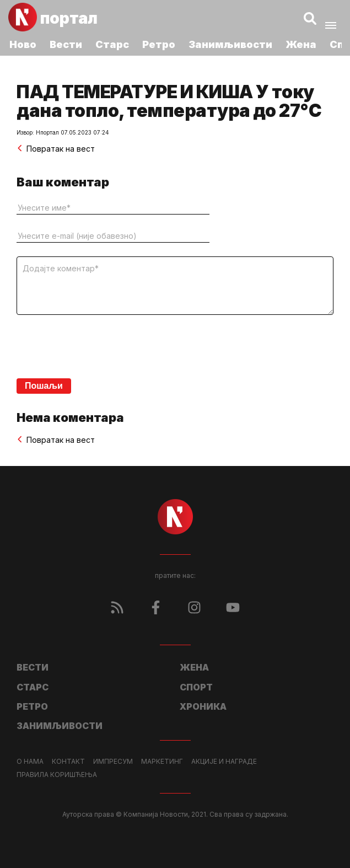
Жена (301, 44)
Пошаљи (44, 386)
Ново (23, 44)
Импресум (113, 762)
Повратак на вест (56, 149)
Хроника (203, 706)
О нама (30, 762)
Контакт (68, 762)
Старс (112, 44)
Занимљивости (230, 44)
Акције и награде (224, 762)
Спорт (196, 687)
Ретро (159, 44)
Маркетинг (162, 762)
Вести (66, 44)
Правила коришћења (57, 775)
